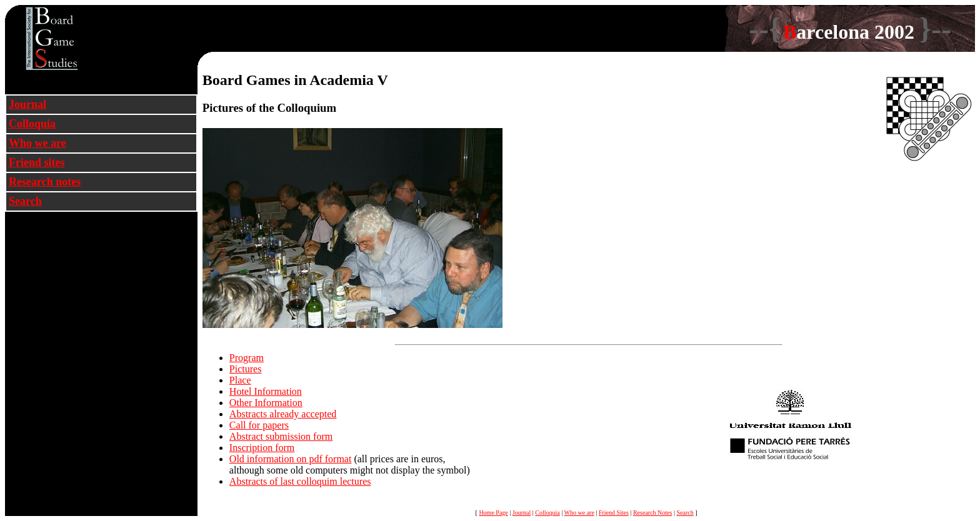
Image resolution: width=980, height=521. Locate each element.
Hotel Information (266, 391)
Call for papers (259, 425)
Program (247, 358)
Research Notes (652, 513)
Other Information (266, 403)
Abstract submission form (281, 436)
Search (25, 201)
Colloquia (32, 124)
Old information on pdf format (291, 459)
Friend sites (37, 162)
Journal (27, 104)
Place (240, 380)
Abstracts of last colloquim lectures (300, 481)
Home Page (493, 513)
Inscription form (262, 448)
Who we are (37, 143)
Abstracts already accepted (283, 414)
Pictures (246, 369)
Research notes (45, 182)
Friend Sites (614, 513)
